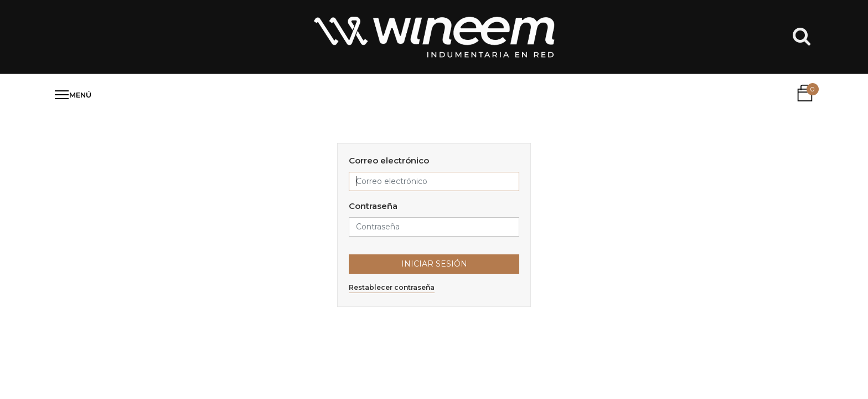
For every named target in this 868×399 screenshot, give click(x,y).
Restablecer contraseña (392, 287)
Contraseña (373, 206)
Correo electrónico (389, 160)
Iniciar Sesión (434, 264)
